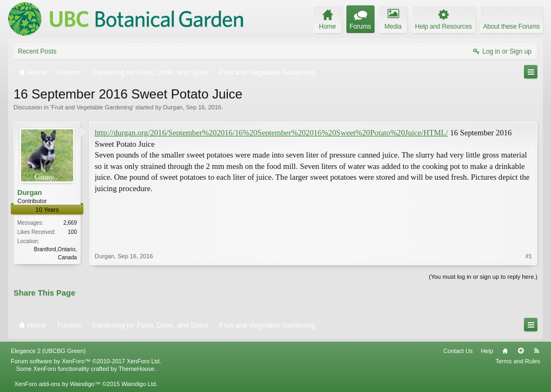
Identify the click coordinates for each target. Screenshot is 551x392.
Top (521, 351)
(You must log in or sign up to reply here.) (483, 277)
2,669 (70, 223)
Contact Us (458, 351)
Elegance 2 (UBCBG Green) (48, 351)
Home (505, 351)
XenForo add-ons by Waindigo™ (57, 384)
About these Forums (511, 27)
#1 (529, 256)
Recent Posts (37, 51)
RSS (536, 351)
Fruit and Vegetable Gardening (92, 107)
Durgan (173, 107)
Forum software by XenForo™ (86, 361)
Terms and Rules (518, 361)
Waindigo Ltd (139, 384)
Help (487, 351)
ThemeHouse (136, 369)
